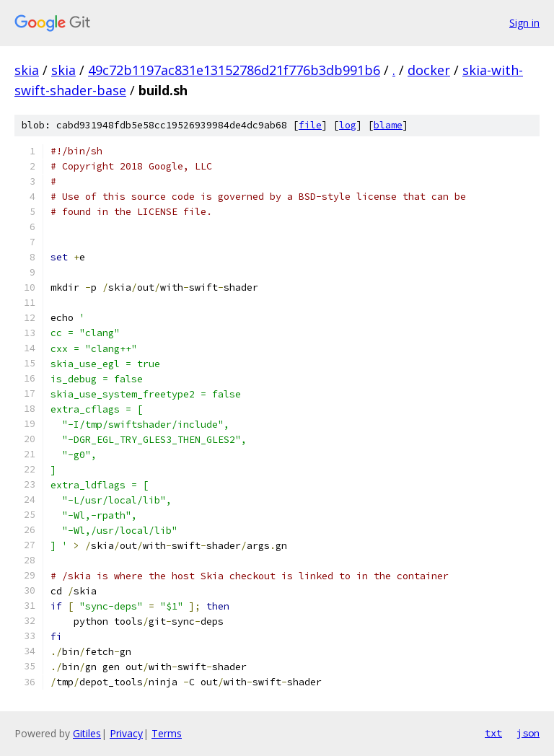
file (310, 125)
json (528, 733)
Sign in (524, 23)
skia (27, 70)
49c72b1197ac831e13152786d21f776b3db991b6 (234, 70)
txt (493, 733)
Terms (167, 733)
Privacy (126, 733)
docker (429, 70)
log (348, 125)
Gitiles (87, 733)
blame (388, 125)
